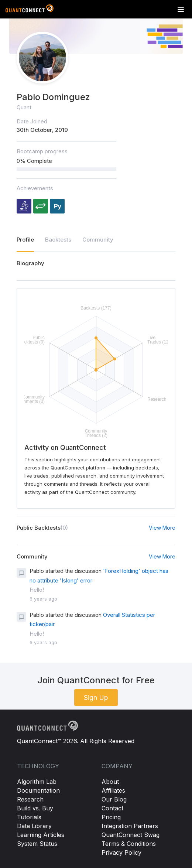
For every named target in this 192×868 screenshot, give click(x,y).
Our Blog (114, 799)
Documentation (38, 790)
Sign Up (96, 698)
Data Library (34, 826)
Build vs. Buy (35, 808)
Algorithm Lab (37, 782)
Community (98, 240)
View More (162, 528)
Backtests (58, 240)
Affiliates (113, 790)
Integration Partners (130, 826)
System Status (37, 844)
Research (30, 799)
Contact (112, 808)
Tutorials (29, 817)
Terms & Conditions (129, 844)
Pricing (111, 817)
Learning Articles (41, 835)
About (110, 782)
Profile (25, 240)
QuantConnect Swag (131, 835)
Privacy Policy (121, 852)
